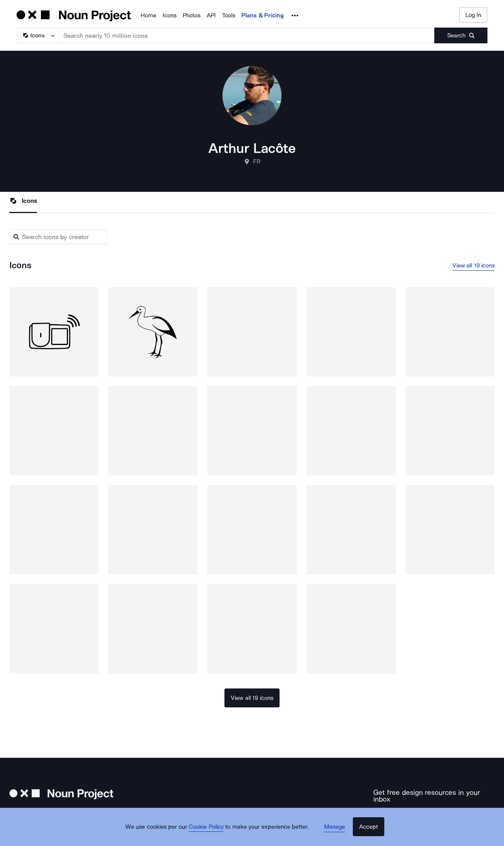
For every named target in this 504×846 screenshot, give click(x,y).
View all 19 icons (474, 266)
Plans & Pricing (263, 15)
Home (148, 15)
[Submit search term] (461, 35)
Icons (170, 15)
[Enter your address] (410, 813)
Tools (229, 15)
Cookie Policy (210, 832)
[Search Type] (37, 35)
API (211, 15)
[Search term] (247, 35)
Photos (192, 15)
